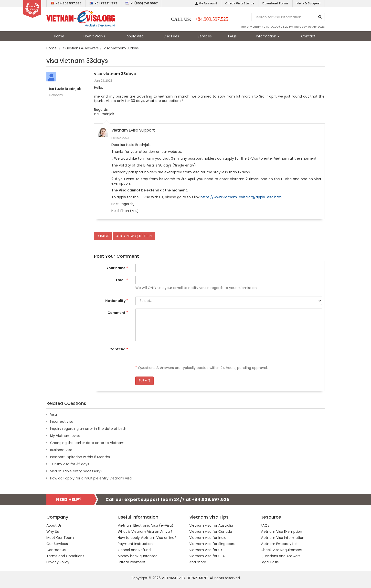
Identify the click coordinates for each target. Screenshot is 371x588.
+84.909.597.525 (66, 3)
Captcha (119, 349)
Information (268, 36)
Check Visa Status (240, 3)
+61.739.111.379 (103, 3)
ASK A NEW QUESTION (134, 236)
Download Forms (275, 3)
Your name (117, 268)
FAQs (232, 36)
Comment (118, 313)
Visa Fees (171, 36)
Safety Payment (132, 562)
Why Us (53, 532)
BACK (103, 236)
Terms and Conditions (65, 556)
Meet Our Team (60, 538)
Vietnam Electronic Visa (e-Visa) (146, 525)
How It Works (94, 36)
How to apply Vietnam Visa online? (147, 538)
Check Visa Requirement (282, 550)
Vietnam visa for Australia (211, 525)
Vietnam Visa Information (282, 538)
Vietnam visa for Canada (211, 532)
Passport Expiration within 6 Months (80, 457)
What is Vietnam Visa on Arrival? (145, 532)
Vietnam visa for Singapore (212, 544)
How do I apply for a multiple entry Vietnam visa (91, 478)
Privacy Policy (58, 562)
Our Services (57, 544)
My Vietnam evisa (65, 436)
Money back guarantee (138, 556)
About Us (54, 525)
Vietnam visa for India (208, 538)
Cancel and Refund (134, 550)
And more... (199, 562)
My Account (206, 3)
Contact (308, 36)
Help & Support (309, 3)
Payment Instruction (135, 544)
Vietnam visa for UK (206, 550)
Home (59, 36)
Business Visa (61, 450)
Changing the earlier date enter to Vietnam (87, 443)
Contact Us (56, 550)
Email (122, 280)
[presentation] (172, 355)
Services (205, 36)
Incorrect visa (62, 422)
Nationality (117, 301)
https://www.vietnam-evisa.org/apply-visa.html (241, 197)
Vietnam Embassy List (279, 544)
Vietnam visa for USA (207, 556)
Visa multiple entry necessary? (76, 471)
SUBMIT (144, 381)
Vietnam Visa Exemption (281, 532)
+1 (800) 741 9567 (142, 3)
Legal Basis (270, 562)
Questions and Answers (281, 556)
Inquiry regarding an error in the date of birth (88, 429)
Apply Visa (135, 36)
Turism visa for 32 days (70, 464)
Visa (53, 414)
